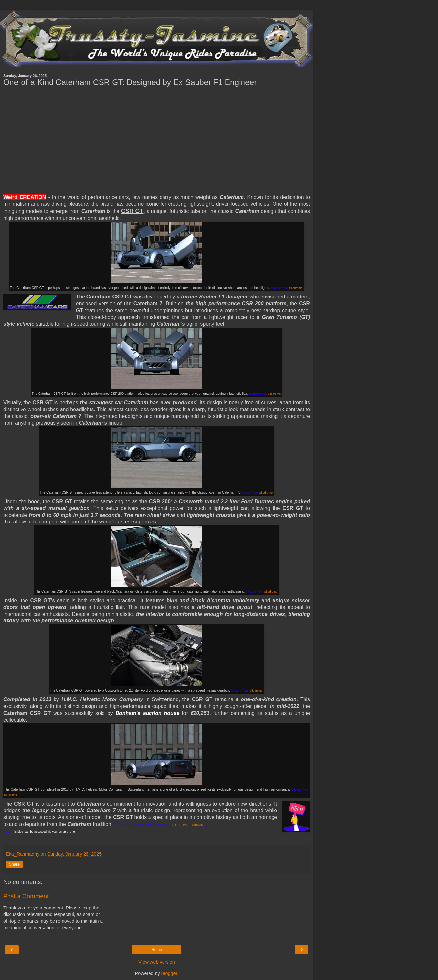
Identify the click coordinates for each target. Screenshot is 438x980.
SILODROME (180, 825)
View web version (157, 962)
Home (157, 950)
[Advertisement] (157, 140)
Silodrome (296, 288)
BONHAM (197, 825)
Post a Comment (26, 896)
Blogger (169, 973)
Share (14, 864)
